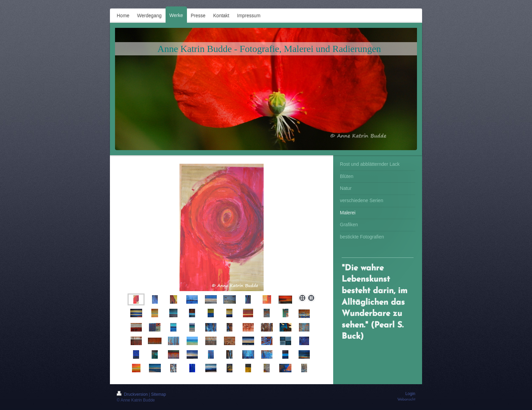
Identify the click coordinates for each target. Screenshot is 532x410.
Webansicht (406, 399)
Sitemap (158, 394)
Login (410, 394)
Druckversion (133, 394)
